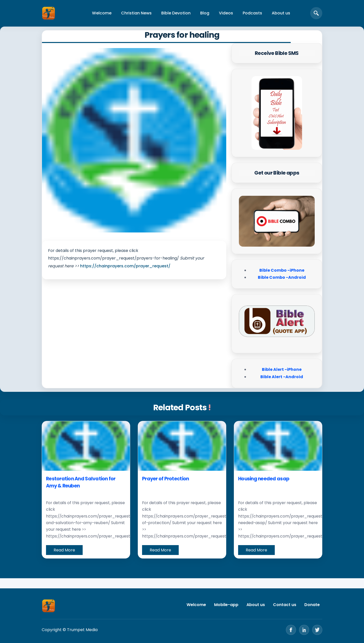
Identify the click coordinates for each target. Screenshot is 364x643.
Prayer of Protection (165, 479)
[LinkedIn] (304, 630)
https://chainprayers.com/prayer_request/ (125, 266)
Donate (312, 605)
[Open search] (316, 13)
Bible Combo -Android (282, 277)
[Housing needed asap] (278, 446)
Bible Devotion (176, 13)
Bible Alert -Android (282, 377)
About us (281, 13)
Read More (64, 550)
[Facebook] (291, 630)
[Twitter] (317, 630)
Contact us (285, 605)
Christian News (136, 13)
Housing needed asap (264, 479)
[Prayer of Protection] (182, 446)
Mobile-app (226, 605)
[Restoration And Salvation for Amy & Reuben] (86, 446)
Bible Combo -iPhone (282, 270)
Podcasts (252, 13)
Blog (205, 13)
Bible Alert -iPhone (282, 369)
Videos (226, 13)
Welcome (102, 13)
